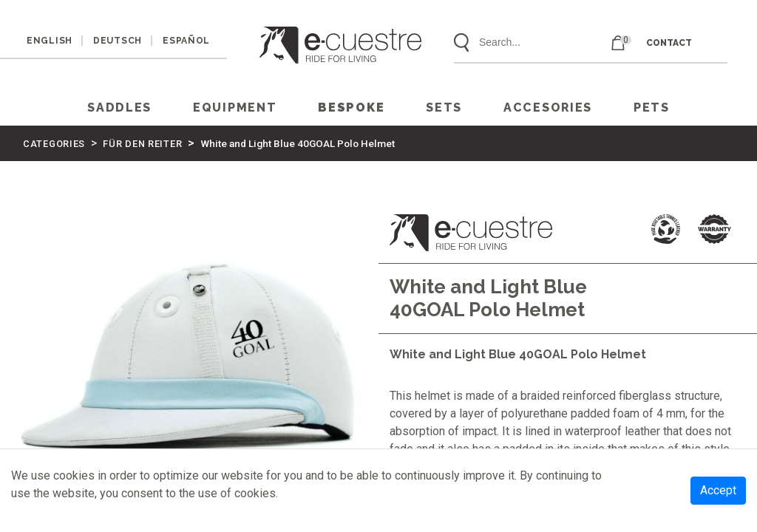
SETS (444, 108)
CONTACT (669, 43)
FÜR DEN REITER (142, 144)
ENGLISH (50, 41)
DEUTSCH (118, 41)
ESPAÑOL (186, 41)
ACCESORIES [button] (548, 108)
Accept (718, 490)
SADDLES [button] (119, 108)
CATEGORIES (54, 144)
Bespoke (351, 108)
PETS (652, 108)
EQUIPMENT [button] (235, 108)
